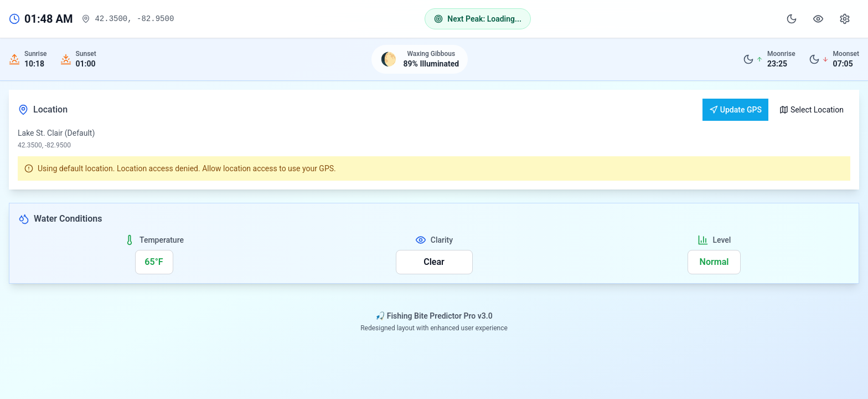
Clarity (442, 240)
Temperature (162, 240)
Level (722, 240)
